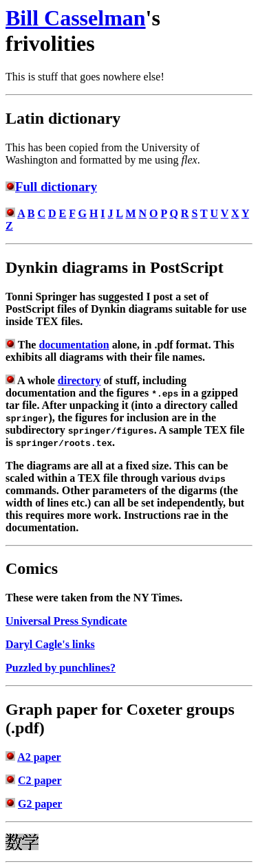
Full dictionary (56, 187)
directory (79, 380)
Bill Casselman (76, 18)
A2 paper (39, 757)
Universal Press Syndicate (66, 621)
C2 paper (40, 780)
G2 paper (40, 804)
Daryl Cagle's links (50, 644)
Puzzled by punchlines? (61, 668)
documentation (74, 345)
